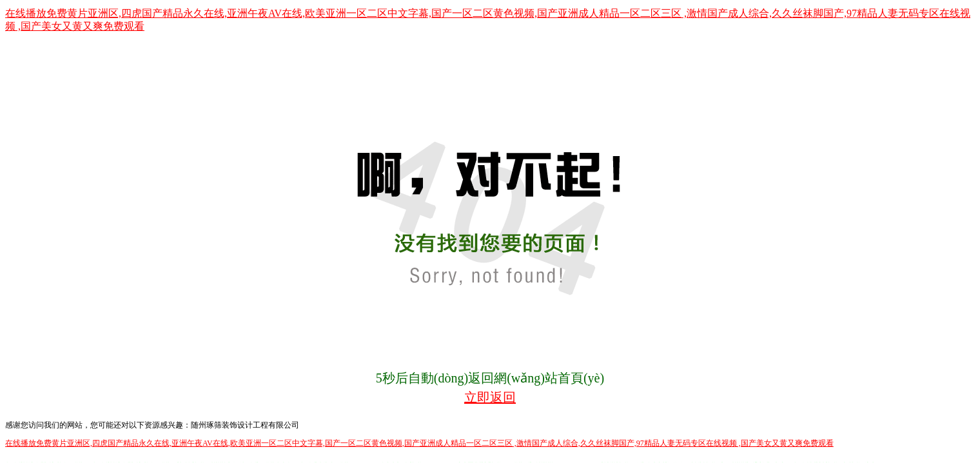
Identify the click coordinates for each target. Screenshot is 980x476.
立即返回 (490, 397)
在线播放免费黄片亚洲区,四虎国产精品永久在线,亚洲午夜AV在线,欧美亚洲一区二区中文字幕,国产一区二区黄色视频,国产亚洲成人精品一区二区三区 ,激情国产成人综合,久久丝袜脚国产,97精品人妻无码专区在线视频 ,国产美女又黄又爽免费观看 (419, 443)
